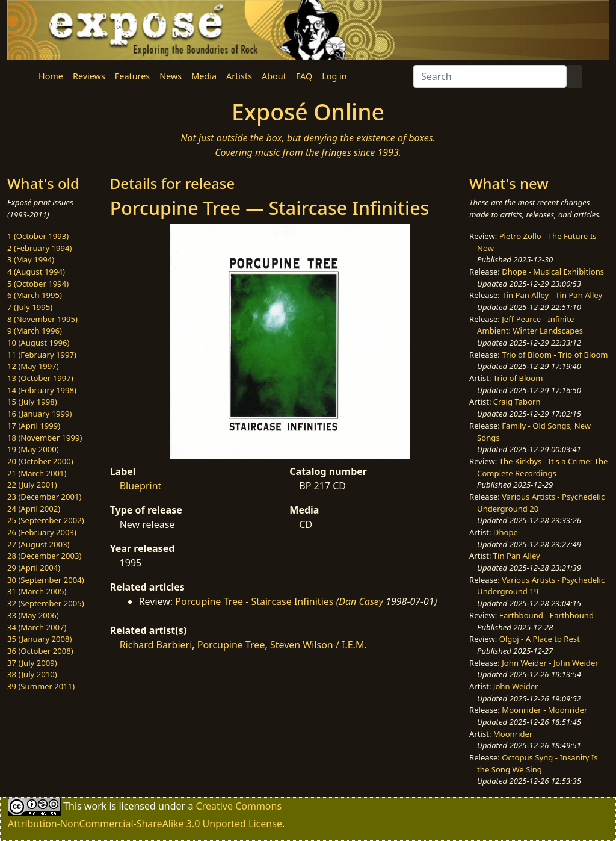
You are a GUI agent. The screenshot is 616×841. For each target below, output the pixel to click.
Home (51, 76)
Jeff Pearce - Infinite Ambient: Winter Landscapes (530, 325)
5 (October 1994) (38, 284)
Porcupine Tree (231, 645)
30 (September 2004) (46, 580)
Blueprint (141, 486)
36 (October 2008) (40, 651)
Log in (334, 76)
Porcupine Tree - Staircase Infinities (254, 601)
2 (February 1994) (39, 248)
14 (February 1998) (42, 390)
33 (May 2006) (33, 615)
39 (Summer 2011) (41, 686)
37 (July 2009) (32, 663)
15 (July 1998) (32, 402)
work (95, 806)
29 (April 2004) (34, 568)
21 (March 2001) (37, 473)
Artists (239, 76)
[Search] (490, 76)
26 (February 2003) (42, 532)
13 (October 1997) (40, 378)
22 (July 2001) (32, 485)
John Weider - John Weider (550, 663)
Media (204, 76)
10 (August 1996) (38, 343)
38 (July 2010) (32, 674)
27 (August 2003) (38, 544)
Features (132, 76)
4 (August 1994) (36, 272)
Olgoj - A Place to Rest (540, 639)
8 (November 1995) (42, 319)
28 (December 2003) (44, 556)
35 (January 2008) (39, 639)
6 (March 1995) (35, 295)
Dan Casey (361, 601)
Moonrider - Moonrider (544, 710)
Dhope (506, 532)
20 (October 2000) (40, 461)
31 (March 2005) (37, 591)
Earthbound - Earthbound (547, 615)
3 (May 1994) (31, 259)
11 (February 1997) (42, 355)
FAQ (304, 76)
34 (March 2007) (37, 627)
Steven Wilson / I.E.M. (319, 645)
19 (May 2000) (33, 449)
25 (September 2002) (46, 520)
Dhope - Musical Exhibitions (553, 272)
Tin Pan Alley (517, 556)
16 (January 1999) (39, 414)
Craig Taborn (517, 402)
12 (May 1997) (33, 366)
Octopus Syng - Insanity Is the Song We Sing (537, 763)
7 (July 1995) (30, 307)
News (171, 76)
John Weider (516, 686)
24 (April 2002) (34, 509)
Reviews (89, 76)
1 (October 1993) (38, 236)
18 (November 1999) (45, 438)
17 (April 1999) (34, 426)
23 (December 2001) (44, 497)
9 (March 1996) (35, 331)
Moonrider (513, 734)
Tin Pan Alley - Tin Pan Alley (552, 295)
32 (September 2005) (46, 603)
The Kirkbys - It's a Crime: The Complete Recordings (542, 467)
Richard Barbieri (156, 645)
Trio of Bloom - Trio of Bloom (555, 355)
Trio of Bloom (518, 378)
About (274, 76)
